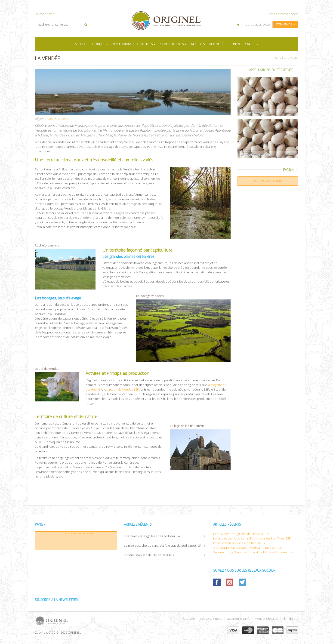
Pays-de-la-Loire (57, 119)
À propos (189, 619)
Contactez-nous (211, 619)
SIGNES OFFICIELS (173, 44)
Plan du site (290, 619)
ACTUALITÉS (217, 44)
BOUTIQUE (99, 44)
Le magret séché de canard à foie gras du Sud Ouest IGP (163, 545)
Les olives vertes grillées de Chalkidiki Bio (152, 536)
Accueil (279, 58)
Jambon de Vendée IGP (123, 389)
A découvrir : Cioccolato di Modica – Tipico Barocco (248, 548)
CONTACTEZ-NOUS (244, 44)
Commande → (286, 24)
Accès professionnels (283, 14)
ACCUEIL (80, 44)
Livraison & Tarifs (238, 619)
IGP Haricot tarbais (251, 113)
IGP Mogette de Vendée (255, 154)
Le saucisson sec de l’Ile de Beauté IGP (151, 555)
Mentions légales (266, 619)
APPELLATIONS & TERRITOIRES (134, 44)
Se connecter (44, 14)
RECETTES (198, 44)
